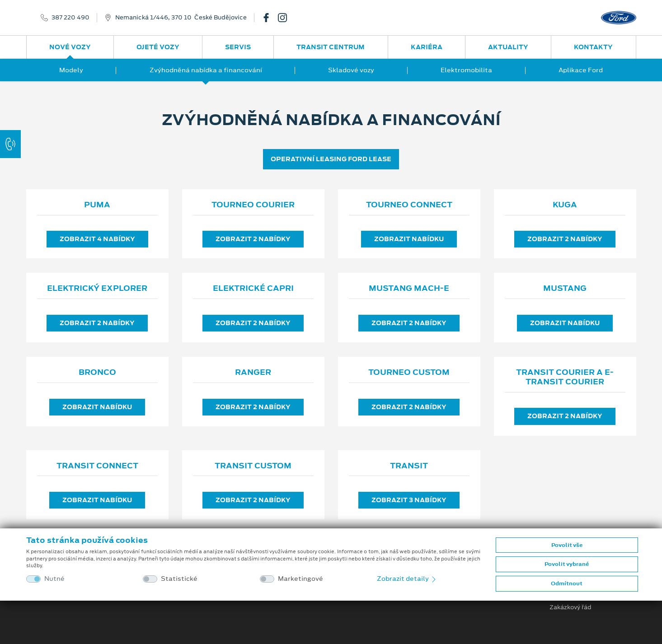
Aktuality (508, 47)
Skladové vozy (351, 70)
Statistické (179, 579)
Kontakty (593, 47)
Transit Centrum (331, 47)
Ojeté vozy (158, 47)
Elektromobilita (466, 70)
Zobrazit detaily (407, 579)
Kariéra (427, 47)
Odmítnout (567, 583)
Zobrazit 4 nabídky (97, 239)
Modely (71, 70)
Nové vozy (70, 47)
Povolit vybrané (567, 564)
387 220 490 (70, 18)
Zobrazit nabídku (409, 239)
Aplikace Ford (581, 70)
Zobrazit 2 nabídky (253, 239)
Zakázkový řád (570, 607)
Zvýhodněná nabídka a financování (206, 70)
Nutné (54, 579)
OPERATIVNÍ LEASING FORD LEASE (331, 159)
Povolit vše (567, 545)
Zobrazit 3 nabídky (409, 500)
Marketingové (300, 579)
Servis (238, 47)
